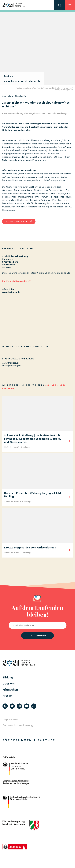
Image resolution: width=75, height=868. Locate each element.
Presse (7, 696)
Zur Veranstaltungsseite (15, 281)
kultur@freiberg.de (12, 366)
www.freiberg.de (11, 292)
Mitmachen (10, 690)
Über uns (9, 684)
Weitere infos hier (16, 221)
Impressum (10, 719)
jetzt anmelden (37, 636)
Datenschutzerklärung (18, 725)
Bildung (8, 677)
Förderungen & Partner (29, 740)
